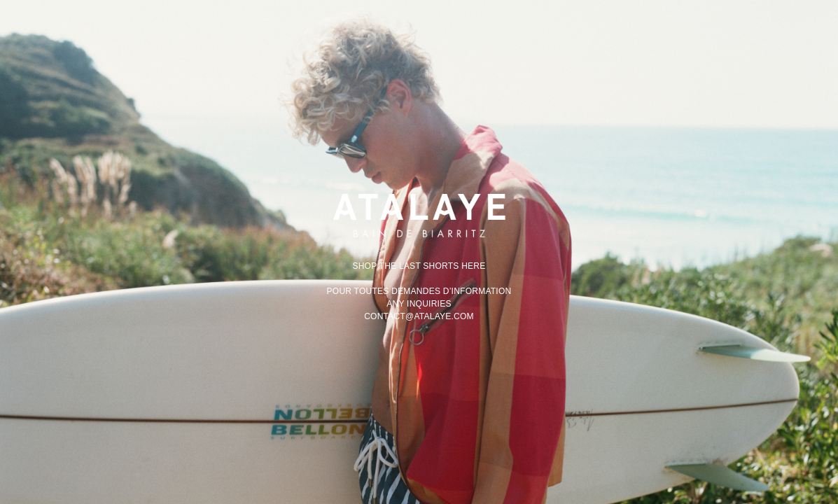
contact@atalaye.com (419, 316)
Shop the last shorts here (419, 266)
